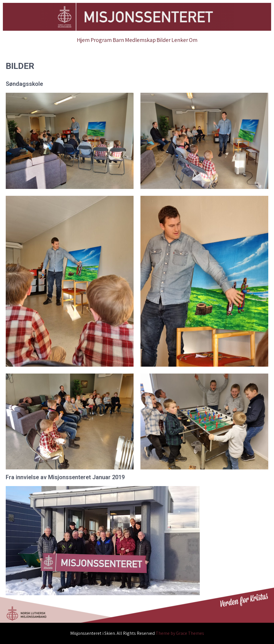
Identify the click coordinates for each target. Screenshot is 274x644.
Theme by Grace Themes (180, 633)
